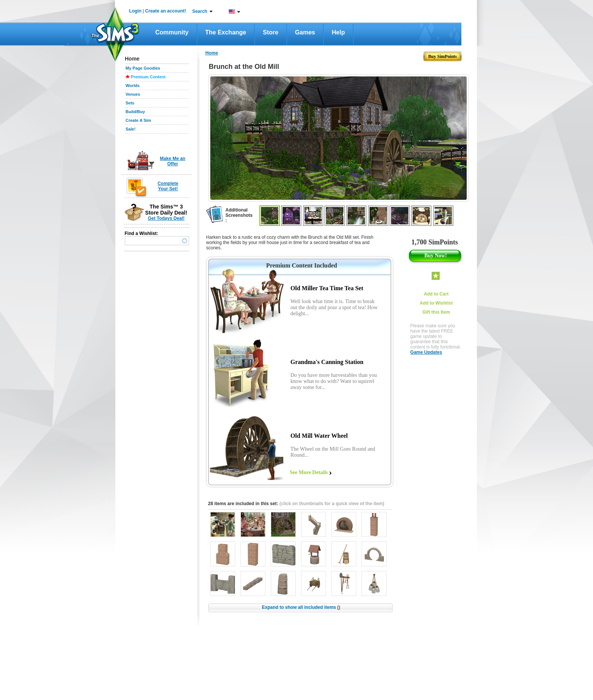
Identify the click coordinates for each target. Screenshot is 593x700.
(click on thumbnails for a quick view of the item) (332, 504)
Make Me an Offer (173, 161)
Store (271, 32)
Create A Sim (138, 120)
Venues (133, 94)
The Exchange (226, 32)
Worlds (133, 86)
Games (305, 32)
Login (135, 11)
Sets (130, 103)
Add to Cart (436, 294)
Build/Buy (135, 112)
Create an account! (166, 11)
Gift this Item (436, 312)
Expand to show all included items (301, 607)
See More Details (309, 472)
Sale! (130, 129)
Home (212, 53)
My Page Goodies (143, 68)
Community (172, 32)
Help (338, 32)
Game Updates (426, 352)
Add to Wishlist (436, 303)
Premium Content (148, 77)
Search (200, 11)
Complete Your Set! (168, 186)
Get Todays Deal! (166, 218)
